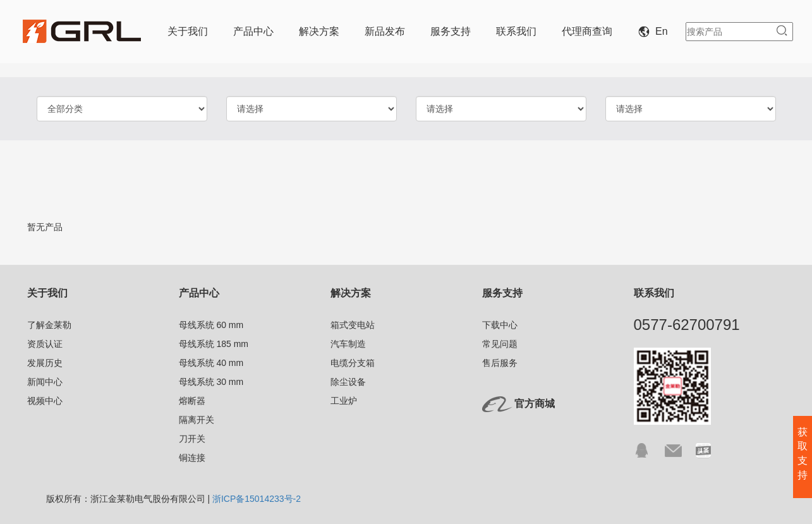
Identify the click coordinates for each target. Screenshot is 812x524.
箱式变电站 (353, 325)
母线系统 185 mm (214, 344)
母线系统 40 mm (211, 363)
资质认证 (45, 344)
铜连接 (192, 458)
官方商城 (535, 404)
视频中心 (45, 401)
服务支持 (451, 31)
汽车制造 (348, 344)
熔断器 (192, 401)
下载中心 (500, 325)
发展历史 (45, 363)
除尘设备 (348, 382)
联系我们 (516, 31)
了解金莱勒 (49, 325)
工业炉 (344, 401)
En (655, 31)
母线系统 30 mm (211, 382)
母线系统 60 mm (211, 325)
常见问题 (500, 344)
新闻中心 (45, 382)
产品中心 (253, 31)
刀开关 (192, 439)
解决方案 (319, 31)
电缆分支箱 (353, 363)
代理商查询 (587, 31)
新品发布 (385, 31)
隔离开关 (197, 420)
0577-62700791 (687, 325)
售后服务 (500, 363)
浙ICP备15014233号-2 (257, 499)
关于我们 (188, 31)
